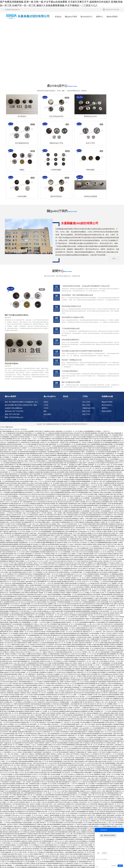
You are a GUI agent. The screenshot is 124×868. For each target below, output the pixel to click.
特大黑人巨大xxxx (64, 414)
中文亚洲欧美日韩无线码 (14, 748)
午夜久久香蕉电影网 (60, 528)
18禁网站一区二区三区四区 (26, 594)
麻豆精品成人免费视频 (88, 500)
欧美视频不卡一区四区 (108, 528)
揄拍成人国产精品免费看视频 (62, 531)
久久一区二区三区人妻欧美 (83, 541)
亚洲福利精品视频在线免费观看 (10, 507)
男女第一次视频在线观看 (103, 798)
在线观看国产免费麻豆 (13, 683)
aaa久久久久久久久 (20, 778)
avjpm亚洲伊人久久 (86, 446)
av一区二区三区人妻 (8, 498)
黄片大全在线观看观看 (94, 442)
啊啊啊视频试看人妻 (51, 505)
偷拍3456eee (74, 531)
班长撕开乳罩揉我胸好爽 (101, 411)
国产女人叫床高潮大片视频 (98, 732)
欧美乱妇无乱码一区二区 (75, 487)
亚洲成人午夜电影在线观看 (25, 715)
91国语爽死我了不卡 (77, 650)
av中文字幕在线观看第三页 (110, 541)
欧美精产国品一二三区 (86, 580)
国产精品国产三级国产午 (109, 581)
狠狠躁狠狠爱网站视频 (44, 720)
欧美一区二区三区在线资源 (92, 765)
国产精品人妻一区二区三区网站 (55, 600)
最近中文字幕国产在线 (81, 733)
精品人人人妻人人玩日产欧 (42, 587)
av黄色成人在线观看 (15, 520)
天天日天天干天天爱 (38, 409)
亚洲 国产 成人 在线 (97, 446)
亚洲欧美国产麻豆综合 (76, 502)
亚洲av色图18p (84, 789)
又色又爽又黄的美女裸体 (58, 628)
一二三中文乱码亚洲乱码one (28, 693)
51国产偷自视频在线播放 (15, 535)
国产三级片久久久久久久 (19, 702)
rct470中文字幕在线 (102, 535)
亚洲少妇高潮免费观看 (53, 643)
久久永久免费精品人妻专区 (49, 652)
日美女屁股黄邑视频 (15, 630)
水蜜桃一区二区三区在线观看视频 (101, 626)
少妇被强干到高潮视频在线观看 (23, 709)
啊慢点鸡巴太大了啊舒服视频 (22, 789)
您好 (98, 853)
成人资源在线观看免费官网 (111, 611)
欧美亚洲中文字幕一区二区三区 (20, 478)
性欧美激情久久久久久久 (10, 715)
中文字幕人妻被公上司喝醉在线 (26, 580)
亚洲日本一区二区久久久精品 (33, 765)
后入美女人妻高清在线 (78, 533)
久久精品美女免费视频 (113, 513)
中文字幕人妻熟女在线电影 (105, 713)
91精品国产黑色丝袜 (63, 822)
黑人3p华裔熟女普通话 (113, 719)
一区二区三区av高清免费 (32, 635)
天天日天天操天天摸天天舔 (49, 548)
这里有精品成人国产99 (38, 418)
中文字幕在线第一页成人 (20, 476)
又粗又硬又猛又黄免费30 (49, 678)
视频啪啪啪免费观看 (15, 479)
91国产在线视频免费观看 (57, 455)
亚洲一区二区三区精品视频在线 (64, 678)
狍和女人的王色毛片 (84, 489)
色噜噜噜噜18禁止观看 (36, 416)
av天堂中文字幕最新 (8, 687)
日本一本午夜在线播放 (33, 624)
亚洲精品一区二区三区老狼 (85, 785)
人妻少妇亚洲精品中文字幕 (44, 496)
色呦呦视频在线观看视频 (57, 439)
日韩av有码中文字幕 (79, 396)
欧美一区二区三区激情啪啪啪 (63, 515)
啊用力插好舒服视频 (77, 453)
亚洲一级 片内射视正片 (14, 836)
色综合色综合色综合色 (51, 665)
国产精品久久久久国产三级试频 (61, 784)
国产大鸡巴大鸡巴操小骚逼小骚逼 (14, 682)
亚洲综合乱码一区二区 (19, 784)
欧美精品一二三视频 (19, 717)
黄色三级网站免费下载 (101, 739)
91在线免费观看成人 (106, 474)
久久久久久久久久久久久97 (29, 426)
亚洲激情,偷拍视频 (47, 427)
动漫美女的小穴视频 (26, 804)
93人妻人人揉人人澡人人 (64, 856)
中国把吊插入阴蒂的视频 (57, 848)
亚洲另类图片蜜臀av (59, 546)
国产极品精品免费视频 (110, 414)
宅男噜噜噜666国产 (50, 398)
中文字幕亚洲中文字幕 (47, 618)
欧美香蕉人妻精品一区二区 (26, 596)
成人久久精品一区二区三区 (69, 761)
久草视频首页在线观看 (91, 698)
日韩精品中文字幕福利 (104, 457)
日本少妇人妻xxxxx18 (21, 565)
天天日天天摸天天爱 (78, 479)
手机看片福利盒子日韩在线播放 (90, 711)
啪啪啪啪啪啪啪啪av (48, 860)
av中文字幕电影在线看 (55, 474)
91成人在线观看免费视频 (94, 407)
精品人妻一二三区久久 (27, 600)
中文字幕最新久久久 (40, 535)
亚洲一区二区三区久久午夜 (96, 552)
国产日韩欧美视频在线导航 (7, 797)
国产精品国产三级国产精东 (29, 496)
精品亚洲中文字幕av (33, 719)
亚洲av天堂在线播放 (104, 733)
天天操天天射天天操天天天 (88, 769)
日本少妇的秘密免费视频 (112, 630)
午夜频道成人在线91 (25, 656)
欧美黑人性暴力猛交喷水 (95, 693)
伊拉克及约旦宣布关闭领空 (11, 409)
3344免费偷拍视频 (66, 557)
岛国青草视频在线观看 (44, 498)
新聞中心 (100, 17)
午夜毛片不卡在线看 (42, 481)
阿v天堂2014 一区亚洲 (50, 409)
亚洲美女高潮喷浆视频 (102, 487)
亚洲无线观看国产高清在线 (42, 413)
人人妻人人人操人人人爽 (108, 531)
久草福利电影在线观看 (88, 517)
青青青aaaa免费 (29, 555)
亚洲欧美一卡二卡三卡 (87, 617)
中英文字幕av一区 (28, 641)
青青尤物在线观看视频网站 (54, 787)
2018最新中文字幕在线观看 (107, 426)
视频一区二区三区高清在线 (51, 674)
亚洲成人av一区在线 (69, 848)
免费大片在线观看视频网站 (33, 515)
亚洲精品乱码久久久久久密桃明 (91, 817)
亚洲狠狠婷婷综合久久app (111, 424)
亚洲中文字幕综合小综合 (39, 411)
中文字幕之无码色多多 (54, 709)
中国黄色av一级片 (97, 771)
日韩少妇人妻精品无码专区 (66, 563)
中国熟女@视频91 (13, 585)
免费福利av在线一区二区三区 (77, 822)
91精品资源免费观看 (7, 401)
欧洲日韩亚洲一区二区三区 (47, 845)
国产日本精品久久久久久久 (109, 511)
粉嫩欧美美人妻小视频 (24, 698)
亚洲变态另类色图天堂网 (29, 763)
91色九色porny (38, 771)
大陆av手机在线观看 (21, 529)
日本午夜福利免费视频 (43, 550)
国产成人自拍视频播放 (111, 748)
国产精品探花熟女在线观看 (48, 466)
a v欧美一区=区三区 (34, 843)
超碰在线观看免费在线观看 (91, 468)
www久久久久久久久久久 (95, 826)
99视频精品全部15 (91, 400)
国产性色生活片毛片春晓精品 (69, 578)
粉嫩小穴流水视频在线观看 (80, 498)
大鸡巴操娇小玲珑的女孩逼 (94, 850)
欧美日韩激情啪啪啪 (59, 618)
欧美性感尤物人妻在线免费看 (57, 435)
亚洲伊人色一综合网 (58, 472)
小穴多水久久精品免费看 (107, 429)
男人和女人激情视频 (60, 845)
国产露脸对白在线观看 (45, 483)
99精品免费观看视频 (63, 418)
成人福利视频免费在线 (69, 850)
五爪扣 (46, 371)
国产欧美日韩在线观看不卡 (103, 400)
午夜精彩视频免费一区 (26, 834)
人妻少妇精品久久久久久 (40, 600)
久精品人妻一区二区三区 (50, 754)
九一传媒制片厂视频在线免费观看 (51, 778)
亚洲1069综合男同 (78, 468)
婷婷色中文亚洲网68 (91, 450)
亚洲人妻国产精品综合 (118, 472)
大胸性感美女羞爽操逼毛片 (65, 683)
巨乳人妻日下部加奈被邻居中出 (87, 567)
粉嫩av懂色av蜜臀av (62, 416)
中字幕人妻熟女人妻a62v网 (24, 544)
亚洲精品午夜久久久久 (118, 420)
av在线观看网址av (58, 772)
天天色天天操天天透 (54, 726)
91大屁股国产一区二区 (26, 411)
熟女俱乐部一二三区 (58, 687)
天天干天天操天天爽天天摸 (67, 720)
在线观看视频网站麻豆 (97, 659)
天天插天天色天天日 (61, 752)
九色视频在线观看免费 (106, 557)
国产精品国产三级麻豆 (11, 798)
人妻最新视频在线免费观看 (7, 522)
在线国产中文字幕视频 (69, 444)
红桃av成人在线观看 (45, 843)
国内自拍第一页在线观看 (27, 439)
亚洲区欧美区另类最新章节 (63, 470)
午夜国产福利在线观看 (45, 491)
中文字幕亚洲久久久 (82, 546)
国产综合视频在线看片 (92, 745)
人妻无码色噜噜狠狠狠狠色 (31, 591)
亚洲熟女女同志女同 (29, 793)
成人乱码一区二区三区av (14, 652)
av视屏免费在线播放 (16, 785)
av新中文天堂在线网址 (115, 769)
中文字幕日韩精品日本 (60, 863)
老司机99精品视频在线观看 (93, 478)
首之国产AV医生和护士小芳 (112, 691)
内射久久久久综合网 (19, 517)
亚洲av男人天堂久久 (97, 754)
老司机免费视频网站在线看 (40, 641)
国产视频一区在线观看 (94, 674)
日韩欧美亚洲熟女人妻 (56, 722)
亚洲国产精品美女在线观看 (95, 498)
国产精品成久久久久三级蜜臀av (77, 450)
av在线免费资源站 (57, 733)
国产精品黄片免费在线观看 (74, 821)
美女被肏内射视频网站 (87, 561)
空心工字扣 (86, 365)
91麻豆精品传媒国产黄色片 (113, 620)
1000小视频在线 (76, 631)
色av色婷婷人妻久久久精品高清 (86, 780)
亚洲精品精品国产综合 (89, 420)
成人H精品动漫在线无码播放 (7, 746)
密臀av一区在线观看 (86, 414)
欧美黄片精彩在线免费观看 (76, 522)
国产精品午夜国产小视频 (102, 416)
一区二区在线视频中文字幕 (70, 732)
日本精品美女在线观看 (108, 771)
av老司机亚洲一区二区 (69, 570)
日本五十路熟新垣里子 (39, 665)
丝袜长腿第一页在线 (79, 563)
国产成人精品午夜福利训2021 (113, 732)
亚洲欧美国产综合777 (90, 834)
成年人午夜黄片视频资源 (77, 485)
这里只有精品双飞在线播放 (84, 496)
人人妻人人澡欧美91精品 (59, 767)
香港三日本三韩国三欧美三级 (105, 587)
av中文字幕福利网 (65, 769)
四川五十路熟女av (47, 585)
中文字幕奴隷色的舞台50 (76, 643)
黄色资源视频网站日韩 (113, 617)
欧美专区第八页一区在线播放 (42, 517)
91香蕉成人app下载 (12, 583)
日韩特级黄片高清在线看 (53, 479)
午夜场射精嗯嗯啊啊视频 (117, 765)
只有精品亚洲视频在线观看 (91, 479)
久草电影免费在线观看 (83, 429)
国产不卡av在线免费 (110, 409)
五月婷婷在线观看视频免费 (68, 413)
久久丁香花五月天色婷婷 (89, 463)
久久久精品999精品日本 (51, 691)
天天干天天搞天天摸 (54, 524)
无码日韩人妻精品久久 (94, 789)
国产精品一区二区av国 (111, 650)
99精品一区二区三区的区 (26, 657)
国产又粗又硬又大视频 (43, 663)
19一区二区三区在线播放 (15, 435)
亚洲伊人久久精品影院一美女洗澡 (51, 607)
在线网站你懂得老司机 (75, 414)
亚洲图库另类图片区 (22, 606)
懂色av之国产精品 (47, 780)
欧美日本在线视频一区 (9, 737)
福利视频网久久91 (19, 689)
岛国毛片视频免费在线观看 (30, 552)
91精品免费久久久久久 (52, 782)
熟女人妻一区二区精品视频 (35, 758)
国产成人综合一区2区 (19, 401)
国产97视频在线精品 (83, 596)
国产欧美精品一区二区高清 (95, 797)
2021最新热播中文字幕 (56, 732)
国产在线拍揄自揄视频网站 (16, 782)
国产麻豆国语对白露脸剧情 (29, 670)
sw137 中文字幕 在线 (28, 470)
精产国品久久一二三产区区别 (43, 442)
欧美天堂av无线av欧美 (66, 464)
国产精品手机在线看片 (17, 452)
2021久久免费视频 (14, 594)
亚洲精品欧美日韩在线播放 (15, 572)
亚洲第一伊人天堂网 (10, 758)
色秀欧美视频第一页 (28, 489)
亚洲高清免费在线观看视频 (55, 424)
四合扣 (46, 365)
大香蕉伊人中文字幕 (44, 478)
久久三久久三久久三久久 (85, 509)
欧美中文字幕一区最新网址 (17, 550)
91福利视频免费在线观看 (76, 463)
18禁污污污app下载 (94, 401)
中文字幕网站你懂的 (69, 843)
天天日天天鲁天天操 (75, 769)
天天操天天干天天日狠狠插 (85, 503)
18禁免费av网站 (7, 496)
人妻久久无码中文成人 (6, 546)
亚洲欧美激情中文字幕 (53, 526)
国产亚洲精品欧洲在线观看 (59, 489)
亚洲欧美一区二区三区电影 (99, 554)
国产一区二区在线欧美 (37, 644)
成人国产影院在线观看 (59, 780)
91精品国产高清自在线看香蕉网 (44, 554)
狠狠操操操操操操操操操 (63, 409)
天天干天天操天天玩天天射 (47, 528)
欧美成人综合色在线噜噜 (22, 444)
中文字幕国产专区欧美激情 (62, 459)
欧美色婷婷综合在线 (58, 552)
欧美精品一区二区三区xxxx (74, 615)
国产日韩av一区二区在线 (41, 672)
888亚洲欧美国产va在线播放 (40, 559)
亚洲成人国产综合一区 (31, 550)
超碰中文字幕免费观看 (43, 452)
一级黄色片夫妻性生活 (47, 615)
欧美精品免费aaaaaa (93, 733)
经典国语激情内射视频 (106, 407)
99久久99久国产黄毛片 (101, 453)
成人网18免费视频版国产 (46, 494)
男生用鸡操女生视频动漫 (112, 517)
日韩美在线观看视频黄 (24, 618)
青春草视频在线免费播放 (111, 405)
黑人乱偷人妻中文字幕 (81, 850)
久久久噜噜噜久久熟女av (104, 795)
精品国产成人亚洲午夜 (73, 539)
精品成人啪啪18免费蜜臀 (54, 557)
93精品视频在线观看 (53, 672)
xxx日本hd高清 (104, 589)
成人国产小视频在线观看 (95, 618)
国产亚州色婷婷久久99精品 (77, 717)
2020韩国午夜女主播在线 (14, 741)
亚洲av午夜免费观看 (101, 459)
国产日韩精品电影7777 (67, 498)
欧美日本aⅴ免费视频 (17, 641)
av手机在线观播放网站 (87, 572)
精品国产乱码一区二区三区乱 (22, 466)
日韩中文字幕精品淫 (94, 455)
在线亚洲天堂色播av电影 (73, 554)
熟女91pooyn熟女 (78, 420)
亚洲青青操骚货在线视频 (58, 422)
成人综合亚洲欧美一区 (108, 431)
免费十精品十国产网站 (116, 457)
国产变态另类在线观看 (105, 817)
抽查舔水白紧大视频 (26, 750)
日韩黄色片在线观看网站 (116, 607)
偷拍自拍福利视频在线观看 (87, 669)
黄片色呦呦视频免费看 (99, 652)
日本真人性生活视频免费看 (100, 481)
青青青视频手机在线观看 (102, 704)
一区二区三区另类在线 (10, 841)
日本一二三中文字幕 (106, 674)
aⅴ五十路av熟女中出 (90, 459)
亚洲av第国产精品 (12, 817)
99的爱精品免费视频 (38, 661)
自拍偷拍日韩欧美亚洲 (67, 787)
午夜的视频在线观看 (107, 461)
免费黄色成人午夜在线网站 (25, 732)
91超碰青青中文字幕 (39, 589)
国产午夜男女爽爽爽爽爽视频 (67, 708)
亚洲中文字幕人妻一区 (8, 704)
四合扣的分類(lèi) (12, 326)
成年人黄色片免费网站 (80, 830)
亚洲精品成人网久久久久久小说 (100, 491)
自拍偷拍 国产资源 (99, 611)
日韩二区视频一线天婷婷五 (63, 644)
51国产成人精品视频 (69, 600)
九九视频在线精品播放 (54, 617)
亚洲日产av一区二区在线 (14, 518)
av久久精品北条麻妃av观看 (56, 574)
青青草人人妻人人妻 (97, 654)
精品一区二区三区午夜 (97, 578)
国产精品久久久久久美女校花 (101, 583)
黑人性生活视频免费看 (16, 706)
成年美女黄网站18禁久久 (12, 644)
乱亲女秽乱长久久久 (116, 715)
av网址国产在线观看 (45, 429)
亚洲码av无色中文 (62, 713)
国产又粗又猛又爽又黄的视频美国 (67, 598)
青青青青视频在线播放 (93, 750)
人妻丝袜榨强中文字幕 (16, 613)
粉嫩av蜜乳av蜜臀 (74, 440)
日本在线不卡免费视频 (89, 748)
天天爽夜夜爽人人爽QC (23, 548)
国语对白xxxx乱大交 (114, 784)
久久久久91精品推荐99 (77, 748)
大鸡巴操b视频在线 (70, 618)
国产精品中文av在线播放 (50, 487)
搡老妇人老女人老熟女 (76, 500)
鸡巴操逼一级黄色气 (71, 774)
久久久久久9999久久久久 (80, 613)
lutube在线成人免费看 (87, 652)
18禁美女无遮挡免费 (71, 528)
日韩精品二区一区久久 (34, 611)
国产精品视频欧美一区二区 (68, 407)
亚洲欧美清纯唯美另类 (60, 620)
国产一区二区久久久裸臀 (8, 607)
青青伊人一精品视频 (69, 427)
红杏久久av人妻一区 (50, 509)
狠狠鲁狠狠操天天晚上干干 (26, 592)
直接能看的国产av (34, 845)
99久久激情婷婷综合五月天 (59, 648)
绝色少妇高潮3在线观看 (101, 518)
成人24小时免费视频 (84, 461)
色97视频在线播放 (17, 496)
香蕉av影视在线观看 (115, 583)
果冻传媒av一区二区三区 (100, 513)
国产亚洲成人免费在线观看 (7, 689)
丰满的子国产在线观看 (74, 583)
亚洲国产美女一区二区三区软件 (103, 500)
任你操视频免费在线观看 (111, 550)
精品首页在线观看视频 (102, 413)
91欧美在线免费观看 (93, 663)
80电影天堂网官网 (70, 435)
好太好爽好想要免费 (56, 735)
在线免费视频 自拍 (98, 735)
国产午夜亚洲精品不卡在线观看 (89, 800)
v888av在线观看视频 (69, 865)
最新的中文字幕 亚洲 (80, 478)
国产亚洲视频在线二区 (72, 824)
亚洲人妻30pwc (50, 580)
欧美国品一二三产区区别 (6, 476)
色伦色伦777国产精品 (70, 492)
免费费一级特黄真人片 (34, 606)
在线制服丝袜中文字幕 (96, 574)
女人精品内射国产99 (30, 557)
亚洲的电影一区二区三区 (94, 427)
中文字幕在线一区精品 (18, 591)
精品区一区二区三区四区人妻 (88, 700)
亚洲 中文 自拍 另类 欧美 (61, 433)
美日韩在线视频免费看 (20, 568)
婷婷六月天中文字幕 (74, 548)
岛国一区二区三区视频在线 (112, 592)
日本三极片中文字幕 (37, 652)
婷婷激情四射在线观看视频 (82, 437)
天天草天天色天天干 (45, 455)
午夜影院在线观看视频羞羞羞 (26, 787)
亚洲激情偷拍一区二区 (87, 821)
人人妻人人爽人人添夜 (61, 576)
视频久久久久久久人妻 (44, 696)
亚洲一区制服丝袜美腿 (115, 448)
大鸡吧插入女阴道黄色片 (71, 628)
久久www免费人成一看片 (16, 464)
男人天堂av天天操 (56, 604)
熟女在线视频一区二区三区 (60, 737)
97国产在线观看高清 (105, 520)
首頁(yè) (58, 17)
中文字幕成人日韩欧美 (29, 826)
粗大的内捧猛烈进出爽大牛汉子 (41, 602)
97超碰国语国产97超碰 (46, 403)
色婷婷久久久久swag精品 (44, 648)
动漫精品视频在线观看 (106, 810)
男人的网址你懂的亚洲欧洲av (10, 437)
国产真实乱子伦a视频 (17, 489)
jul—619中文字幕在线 (53, 453)
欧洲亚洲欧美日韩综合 (78, 559)
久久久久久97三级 (116, 500)
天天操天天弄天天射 (38, 836)
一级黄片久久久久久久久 (83, 431)
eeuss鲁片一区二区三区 (27, 542)
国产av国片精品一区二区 (112, 815)
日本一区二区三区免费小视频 (14, 722)
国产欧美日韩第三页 (99, 422)
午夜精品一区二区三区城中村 (54, 806)
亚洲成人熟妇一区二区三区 (66, 672)
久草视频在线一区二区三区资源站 (70, 669)
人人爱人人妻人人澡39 (83, 424)
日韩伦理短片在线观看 (18, 483)
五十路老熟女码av (49, 609)
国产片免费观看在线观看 (109, 444)
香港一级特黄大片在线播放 (9, 617)
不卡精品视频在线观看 (90, 416)
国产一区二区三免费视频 (87, 832)
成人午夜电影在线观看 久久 (41, 424)
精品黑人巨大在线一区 (28, 535)
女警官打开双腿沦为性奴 (99, 507)
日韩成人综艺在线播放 (105, 455)
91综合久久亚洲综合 (88, 405)
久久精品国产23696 (13, 698)
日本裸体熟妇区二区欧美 (109, 418)
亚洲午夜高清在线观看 (86, 398)
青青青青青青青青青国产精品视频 (43, 489)
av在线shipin (35, 804)
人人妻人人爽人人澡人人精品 (35, 487)
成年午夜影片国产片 (54, 819)
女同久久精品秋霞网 (72, 503)
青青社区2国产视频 (58, 403)
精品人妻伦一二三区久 (31, 401)
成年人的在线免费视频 (15, 663)
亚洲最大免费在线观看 (20, 511)
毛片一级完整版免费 (9, 405)
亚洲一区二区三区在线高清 (36, 468)
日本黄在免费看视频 (95, 429)
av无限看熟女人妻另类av (15, 763)
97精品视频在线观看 (77, 411)
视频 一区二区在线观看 (103, 683)
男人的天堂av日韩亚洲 (39, 448)
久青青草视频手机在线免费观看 (59, 800)
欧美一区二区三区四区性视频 (22, 704)
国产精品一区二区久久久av (60, 583)
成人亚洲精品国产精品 (38, 531)
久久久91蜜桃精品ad (37, 810)
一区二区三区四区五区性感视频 (107, 711)
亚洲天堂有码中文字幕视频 (19, 403)
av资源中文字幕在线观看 (58, 682)
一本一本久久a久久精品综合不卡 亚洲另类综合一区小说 (58, 468)
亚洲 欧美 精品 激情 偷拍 (13, 411)
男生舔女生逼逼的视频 (65, 631)
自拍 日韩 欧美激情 (60, 774)
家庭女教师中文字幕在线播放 (75, 802)
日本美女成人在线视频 (40, 502)
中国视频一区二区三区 (62, 711)
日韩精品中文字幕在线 (36, 607)
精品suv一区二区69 (75, 511)
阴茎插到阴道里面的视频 (10, 637)
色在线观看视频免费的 (97, 568)
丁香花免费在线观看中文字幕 (16, 555)
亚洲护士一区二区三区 (76, 719)
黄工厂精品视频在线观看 (91, 563)
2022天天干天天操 (83, 418)
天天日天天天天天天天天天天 (112, 821)
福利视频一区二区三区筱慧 (96, 774)
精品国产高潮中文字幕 (61, 446)
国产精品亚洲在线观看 (69, 401)
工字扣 (46, 368)
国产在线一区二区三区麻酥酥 (104, 667)
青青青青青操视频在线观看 (69, 452)
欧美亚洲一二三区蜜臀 (81, 670)
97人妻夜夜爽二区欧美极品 (34, 728)
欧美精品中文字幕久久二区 (33, 737)
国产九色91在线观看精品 (56, 401)
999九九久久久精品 (106, 702)
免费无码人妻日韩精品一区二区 (42, 439)
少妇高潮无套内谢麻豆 (75, 561)
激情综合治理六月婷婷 (109, 496)
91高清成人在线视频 (5, 422)
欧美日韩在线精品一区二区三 (84, 491)
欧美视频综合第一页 (15, 854)
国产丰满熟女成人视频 (6, 494)
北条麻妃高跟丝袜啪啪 (35, 548)
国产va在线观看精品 (41, 414)
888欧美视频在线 (28, 398)
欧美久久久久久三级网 (51, 500)
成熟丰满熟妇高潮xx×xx (11, 541)
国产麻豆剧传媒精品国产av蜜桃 (85, 422)
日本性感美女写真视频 (71, 780)
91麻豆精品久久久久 (22, 539)
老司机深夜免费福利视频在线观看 (12, 570)
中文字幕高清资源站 (111, 635)
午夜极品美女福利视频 (54, 396)
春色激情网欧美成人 (27, 563)
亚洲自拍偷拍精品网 (88, 650)
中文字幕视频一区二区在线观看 (10, 420)
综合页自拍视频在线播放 (74, 446)
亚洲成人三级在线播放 (93, 600)
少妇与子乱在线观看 (105, 808)
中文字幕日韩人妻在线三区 (49, 416)
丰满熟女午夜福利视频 (64, 542)
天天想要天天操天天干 (94, 452)
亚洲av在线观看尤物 (20, 737)
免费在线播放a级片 (28, 464)
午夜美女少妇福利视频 (28, 502)
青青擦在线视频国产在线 (84, 578)
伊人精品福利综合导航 (43, 400)
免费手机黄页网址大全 (9, 463)
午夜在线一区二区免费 (27, 570)
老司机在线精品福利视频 (9, 819)
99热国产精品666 (114, 576)
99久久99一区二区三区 (50, 463)
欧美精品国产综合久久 (70, 491)
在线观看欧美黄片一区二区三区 (27, 505)
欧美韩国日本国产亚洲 (108, 618)
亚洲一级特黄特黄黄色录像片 (111, 548)
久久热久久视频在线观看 (72, 845)
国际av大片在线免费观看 (83, 474)
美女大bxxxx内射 (76, 526)
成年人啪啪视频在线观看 (68, 791)
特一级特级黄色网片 (5, 452)
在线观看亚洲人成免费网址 (72, 771)
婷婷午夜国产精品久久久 (11, 580)
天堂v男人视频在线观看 (38, 691)
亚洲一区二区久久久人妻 (87, 583)
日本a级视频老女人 (18, 398)
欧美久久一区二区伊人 (117, 520)
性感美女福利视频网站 (39, 657)
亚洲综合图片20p (23, 457)
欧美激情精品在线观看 (16, 426)
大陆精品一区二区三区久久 (84, 626)
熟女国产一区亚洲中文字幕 (61, 405)
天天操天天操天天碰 (115, 669)
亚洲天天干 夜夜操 (104, 663)
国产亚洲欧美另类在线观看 (7, 774)
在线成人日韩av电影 (104, 524)
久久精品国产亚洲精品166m (116, 470)
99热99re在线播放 (60, 398)
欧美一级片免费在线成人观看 (8, 529)
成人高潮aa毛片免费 (116, 401)
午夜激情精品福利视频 (97, 541)
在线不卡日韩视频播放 (96, 806)
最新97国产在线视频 (81, 439)
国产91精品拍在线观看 (60, 457)
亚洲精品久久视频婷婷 (28, 435)
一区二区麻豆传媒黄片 (9, 581)
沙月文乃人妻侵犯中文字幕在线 (11, 448)
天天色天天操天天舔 (83, 620)
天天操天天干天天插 (83, 810)
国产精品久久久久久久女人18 (8, 418)
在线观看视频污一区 (5, 470)
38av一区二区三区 (99, 522)
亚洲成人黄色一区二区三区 (11, 676)
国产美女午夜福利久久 (16, 513)
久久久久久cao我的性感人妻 (57, 400)
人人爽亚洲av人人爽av (10, 620)
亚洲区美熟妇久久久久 (30, 396)
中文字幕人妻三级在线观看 (44, 426)
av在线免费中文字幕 (75, 409)
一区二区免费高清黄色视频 (70, 429)
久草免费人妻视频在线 (42, 574)
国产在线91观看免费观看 (61, 706)
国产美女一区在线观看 (26, 836)
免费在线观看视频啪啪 (77, 607)
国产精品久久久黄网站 (43, 841)
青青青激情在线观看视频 (64, 565)
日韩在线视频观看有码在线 (28, 576)
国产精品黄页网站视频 (115, 466)
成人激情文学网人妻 (98, 785)
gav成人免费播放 (50, 596)
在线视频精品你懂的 (40, 717)
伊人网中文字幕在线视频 (8, 867)
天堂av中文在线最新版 (67, 793)
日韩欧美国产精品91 (110, 437)
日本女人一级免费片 (86, 856)
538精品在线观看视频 (73, 754)
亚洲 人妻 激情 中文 (109, 735)
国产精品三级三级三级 (15, 661)
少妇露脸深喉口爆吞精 (68, 437)
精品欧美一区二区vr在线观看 (11, 596)
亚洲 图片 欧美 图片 (81, 602)
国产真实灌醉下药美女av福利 (31, 429)
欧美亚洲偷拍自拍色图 (33, 491)
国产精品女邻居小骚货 (43, 407)
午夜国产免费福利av (83, 693)
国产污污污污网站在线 (50, 544)
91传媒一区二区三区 (108, 591)
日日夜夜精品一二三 (98, 539)
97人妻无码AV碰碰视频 (102, 463)
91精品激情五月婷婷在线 (74, 518)
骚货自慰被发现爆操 (69, 702)
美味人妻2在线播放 (66, 537)
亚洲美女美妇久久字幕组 (105, 639)
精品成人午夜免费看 (44, 431)
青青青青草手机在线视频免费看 (23, 485)
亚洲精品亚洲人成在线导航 (17, 400)
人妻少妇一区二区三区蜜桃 (40, 526)
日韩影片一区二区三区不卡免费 (26, 413)
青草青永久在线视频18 (35, 774)
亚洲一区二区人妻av (48, 541)
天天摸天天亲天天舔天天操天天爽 (95, 726)
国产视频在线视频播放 (107, 403)
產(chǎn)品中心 (86, 17)
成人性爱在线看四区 (24, 437)
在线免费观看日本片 (99, 572)
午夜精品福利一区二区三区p (100, 509)
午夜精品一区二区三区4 (114, 641)
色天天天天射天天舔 (78, 661)
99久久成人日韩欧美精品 (92, 464)
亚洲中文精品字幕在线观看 (45, 730)
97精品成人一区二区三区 (55, 578)
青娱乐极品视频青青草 (20, 797)
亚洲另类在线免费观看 (34, 472)
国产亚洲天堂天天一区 (85, 554)
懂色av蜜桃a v (48, 687)
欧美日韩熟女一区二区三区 (115, 509)
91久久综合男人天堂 (24, 678)
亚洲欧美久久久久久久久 (68, 750)
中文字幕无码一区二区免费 (87, 505)
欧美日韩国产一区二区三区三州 (52, 537)
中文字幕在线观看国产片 (96, 581)
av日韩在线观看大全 (27, 665)
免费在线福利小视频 (60, 596)
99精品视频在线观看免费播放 (24, 509)
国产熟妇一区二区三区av (19, 494)
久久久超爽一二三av (36, 585)
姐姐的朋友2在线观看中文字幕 (107, 776)
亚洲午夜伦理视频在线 (117, 745)
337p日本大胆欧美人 (29, 453)
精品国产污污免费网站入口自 (88, 526)
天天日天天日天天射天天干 (79, 726)
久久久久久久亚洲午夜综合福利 (16, 450)
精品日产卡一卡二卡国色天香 (94, 594)
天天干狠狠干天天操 (9, 487)
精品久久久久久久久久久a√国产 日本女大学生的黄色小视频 (82, 457)
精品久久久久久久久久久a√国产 (40, 524)
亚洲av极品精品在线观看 (68, 854)
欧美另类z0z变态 (76, 856)
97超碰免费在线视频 (118, 687)
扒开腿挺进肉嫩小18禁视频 (91, 485)
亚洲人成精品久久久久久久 (16, 554)
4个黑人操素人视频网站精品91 (48, 811)
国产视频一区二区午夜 (93, 628)
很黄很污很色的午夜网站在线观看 (106, 439)
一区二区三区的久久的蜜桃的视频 (87, 798)
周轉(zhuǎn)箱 (9, 390)
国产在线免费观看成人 (56, 429)
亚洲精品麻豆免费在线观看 (105, 678)
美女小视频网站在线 (115, 661)
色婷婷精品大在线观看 (20, 498)
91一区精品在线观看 (98, 398)
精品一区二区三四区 (24, 711)
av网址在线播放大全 (16, 474)
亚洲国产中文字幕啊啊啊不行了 (30, 613)
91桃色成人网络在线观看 (41, 492)
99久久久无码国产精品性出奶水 (95, 720)
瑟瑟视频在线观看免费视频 (110, 498)
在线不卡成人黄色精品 (108, 806)
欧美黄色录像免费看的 (59, 798)
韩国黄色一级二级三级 (41, 533)
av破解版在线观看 (10, 843)
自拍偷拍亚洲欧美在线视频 (42, 435)
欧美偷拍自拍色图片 (36, 618)
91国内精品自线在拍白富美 (46, 620)
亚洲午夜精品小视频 (15, 446)
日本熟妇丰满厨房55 (59, 771)
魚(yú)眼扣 (47, 377)
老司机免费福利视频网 (48, 824)
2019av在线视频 (81, 400)
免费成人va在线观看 (53, 555)
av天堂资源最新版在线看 (44, 702)
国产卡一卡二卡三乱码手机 (98, 592)
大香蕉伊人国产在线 (112, 554)
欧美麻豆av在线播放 (69, 442)
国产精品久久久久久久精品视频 (78, 758)
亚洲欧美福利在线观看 (7, 517)
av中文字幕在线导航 (7, 557)
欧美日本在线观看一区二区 (97, 529)
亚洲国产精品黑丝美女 (109, 578)
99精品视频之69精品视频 (7, 472)
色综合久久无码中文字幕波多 (16, 733)
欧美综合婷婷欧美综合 (117, 602)
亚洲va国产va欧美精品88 (14, 600)
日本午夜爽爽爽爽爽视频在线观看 (103, 505)
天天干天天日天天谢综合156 (67, 637)
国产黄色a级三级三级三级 (53, 464)
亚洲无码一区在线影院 (89, 630)
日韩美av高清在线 (33, 478)
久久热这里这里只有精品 (66, 763)
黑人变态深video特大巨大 (21, 719)
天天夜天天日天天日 (75, 617)
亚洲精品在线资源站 (57, 483)
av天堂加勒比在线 (49, 518)
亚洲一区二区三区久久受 (60, 567)
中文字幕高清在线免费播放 (16, 826)
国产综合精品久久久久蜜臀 (38, 507)
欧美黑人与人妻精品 (51, 448)
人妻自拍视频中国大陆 (76, 667)
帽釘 (45, 374)
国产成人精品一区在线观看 (18, 720)
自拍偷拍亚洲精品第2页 (70, 403)
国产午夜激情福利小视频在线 (12, 656)
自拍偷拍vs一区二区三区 (100, 515)
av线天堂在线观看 (61, 810)
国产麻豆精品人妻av (45, 735)
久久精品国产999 (57, 437)
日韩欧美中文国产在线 (114, 476)
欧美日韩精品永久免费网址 (83, 550)
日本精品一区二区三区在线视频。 (32, 821)
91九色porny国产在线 (107, 772)
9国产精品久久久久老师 (30, 574)
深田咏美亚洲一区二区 (67, 587)
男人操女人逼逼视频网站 (44, 630)
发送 (120, 866)
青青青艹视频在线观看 (56, 602)
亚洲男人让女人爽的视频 (68, 676)
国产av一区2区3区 (42, 476)
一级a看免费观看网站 (96, 461)
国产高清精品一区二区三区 (91, 678)
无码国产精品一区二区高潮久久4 (49, 440)
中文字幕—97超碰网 (56, 630)
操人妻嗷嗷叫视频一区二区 (7, 810)
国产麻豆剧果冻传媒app (88, 518)
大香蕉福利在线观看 (102, 698)
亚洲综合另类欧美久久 (65, 535)
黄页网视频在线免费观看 (89, 704)
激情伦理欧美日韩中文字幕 (45, 622)
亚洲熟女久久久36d (90, 555)
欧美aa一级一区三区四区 (68, 604)
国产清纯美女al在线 (95, 472)
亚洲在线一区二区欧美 (79, 808)
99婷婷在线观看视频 (90, 646)
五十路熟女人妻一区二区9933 (107, 485)
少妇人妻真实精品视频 (103, 615)
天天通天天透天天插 (105, 401)
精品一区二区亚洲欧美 (98, 414)
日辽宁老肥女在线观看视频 (114, 453)
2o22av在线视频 (91, 847)
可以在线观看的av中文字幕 (112, 572)
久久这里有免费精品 (100, 585)
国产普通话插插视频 (5, 474)
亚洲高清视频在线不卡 (85, 548)
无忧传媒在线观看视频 (6, 561)
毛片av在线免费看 (16, 850)
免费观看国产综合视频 (8, 466)
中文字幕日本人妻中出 (53, 502)
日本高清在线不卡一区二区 (84, 624)
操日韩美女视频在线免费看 (30, 730)
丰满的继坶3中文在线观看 (46, 635)
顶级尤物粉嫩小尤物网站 (61, 518)
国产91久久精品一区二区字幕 (109, 427)
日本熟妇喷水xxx (15, 834)
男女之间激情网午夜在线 (75, 711)
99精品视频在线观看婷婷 (103, 607)
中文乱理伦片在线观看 (15, 650)
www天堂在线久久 (109, 580)
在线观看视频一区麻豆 (52, 656)
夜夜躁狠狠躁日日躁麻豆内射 (44, 422)
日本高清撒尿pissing (16, 470)
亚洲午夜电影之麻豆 (95, 772)
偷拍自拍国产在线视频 (34, 743)
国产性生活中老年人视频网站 (45, 567)
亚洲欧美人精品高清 (80, 702)
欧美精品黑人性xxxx (5, 639)
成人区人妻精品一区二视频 (74, 517)
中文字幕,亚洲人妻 (83, 776)
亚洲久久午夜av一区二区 (117, 795)
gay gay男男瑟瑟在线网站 (52, 507)
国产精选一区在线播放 (94, 680)
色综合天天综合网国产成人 (76, 459)
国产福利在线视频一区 (115, 502)
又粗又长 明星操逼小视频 (104, 542)
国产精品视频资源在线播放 (109, 689)
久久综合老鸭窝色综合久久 (82, 860)
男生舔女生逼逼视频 (90, 644)
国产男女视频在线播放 (93, 743)
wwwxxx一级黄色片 (96, 528)
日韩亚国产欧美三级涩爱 (14, 424)
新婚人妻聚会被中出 (91, 413)
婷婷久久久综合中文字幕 (109, 552)
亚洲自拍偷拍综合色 (46, 821)
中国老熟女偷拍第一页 (18, 461)
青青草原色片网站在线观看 (47, 433)
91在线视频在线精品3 (65, 485)
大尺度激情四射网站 (68, 483)
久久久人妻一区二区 (27, 865)
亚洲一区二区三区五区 (19, 515)
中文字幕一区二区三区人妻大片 (27, 442)
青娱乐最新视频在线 (71, 596)
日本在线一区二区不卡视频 (47, 405)
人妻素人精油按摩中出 (79, 724)
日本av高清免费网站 (15, 804)
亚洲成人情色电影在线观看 (13, 750)
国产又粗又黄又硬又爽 (40, 479)
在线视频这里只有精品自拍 (115, 487)
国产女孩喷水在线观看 (46, 437)
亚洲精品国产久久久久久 (23, 752)
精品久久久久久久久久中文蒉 (29, 503)
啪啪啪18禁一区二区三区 (83, 472)
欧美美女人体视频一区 (13, 442)
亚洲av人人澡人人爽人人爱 (16, 626)
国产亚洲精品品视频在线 (90, 683)
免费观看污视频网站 (64, 828)
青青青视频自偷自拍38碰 (108, 435)
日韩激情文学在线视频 (94, 695)
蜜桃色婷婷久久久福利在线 (20, 811)
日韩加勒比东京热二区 (81, 750)
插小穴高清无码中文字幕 (52, 535)
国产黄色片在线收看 (65, 778)
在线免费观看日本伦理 (10, 743)
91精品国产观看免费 (70, 431)
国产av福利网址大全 (70, 682)
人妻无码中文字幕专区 (90, 728)
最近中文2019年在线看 (100, 719)
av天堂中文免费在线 (117, 743)
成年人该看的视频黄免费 (27, 756)
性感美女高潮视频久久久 (17, 429)
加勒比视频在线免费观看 (114, 433)
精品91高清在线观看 (35, 752)
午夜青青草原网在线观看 (62, 522)
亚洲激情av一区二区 (36, 659)
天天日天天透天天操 (53, 559)
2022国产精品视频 (5, 630)
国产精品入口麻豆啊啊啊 (115, 491)
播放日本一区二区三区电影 (102, 661)
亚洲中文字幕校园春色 (62, 548)
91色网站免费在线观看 (93, 787)
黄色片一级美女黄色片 (76, 507)
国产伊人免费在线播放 (82, 552)
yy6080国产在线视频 (102, 648)
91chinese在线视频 (88, 515)
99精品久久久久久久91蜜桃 (29, 759)
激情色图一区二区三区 (31, 400)
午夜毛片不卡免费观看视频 (26, 589)
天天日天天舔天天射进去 (46, 772)
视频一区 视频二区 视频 (102, 533)
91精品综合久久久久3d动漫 (106, 613)
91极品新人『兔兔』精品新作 (55, 476)
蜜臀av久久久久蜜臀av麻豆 (52, 650)
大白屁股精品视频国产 (65, 453)
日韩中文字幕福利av (85, 706)
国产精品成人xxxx (64, 561)
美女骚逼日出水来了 (101, 700)
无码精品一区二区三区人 (32, 494)
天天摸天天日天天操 (111, 507)
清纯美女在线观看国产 (32, 498)
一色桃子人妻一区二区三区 (94, 758)
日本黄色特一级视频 (65, 555)
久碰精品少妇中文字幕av (11, 713)
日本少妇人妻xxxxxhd (56, 613)
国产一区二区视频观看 (56, 850)
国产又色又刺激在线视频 (39, 485)
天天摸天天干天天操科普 (37, 698)
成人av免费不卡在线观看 (81, 427)
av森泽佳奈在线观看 (30, 422)
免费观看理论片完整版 (99, 737)
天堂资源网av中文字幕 (97, 440)
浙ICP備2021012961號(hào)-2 (79, 387)
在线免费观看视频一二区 (40, 592)
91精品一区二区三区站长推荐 (89, 811)
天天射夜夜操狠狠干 (37, 715)
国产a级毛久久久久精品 (95, 531)
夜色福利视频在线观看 (87, 409)
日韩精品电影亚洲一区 (105, 537)
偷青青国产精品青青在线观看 (14, 407)
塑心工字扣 (86, 368)
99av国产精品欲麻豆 (50, 470)
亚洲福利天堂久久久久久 (6, 628)
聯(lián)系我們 (112, 17)
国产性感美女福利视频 (72, 752)
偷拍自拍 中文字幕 (9, 635)
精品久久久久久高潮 (81, 743)
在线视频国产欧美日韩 (39, 561)
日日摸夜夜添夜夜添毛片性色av (30, 646)
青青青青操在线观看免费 (110, 720)
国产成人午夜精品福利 (117, 639)
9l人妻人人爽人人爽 (58, 427)
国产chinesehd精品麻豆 (16, 587)
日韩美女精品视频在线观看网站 (26, 724)
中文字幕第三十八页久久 (30, 708)
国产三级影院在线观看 (112, 656)
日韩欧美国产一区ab (44, 685)
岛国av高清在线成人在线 (54, 852)
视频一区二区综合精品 (94, 403)
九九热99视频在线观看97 (37, 609)
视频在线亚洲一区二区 (55, 407)
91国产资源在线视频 (35, 437)
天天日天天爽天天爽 (105, 761)
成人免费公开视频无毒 (61, 509)
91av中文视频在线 (32, 476)
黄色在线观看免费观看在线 (18, 455)
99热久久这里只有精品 (36, 446)
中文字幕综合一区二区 (68, 646)
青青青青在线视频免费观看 (83, 444)
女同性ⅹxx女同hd (10, 485)
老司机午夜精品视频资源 (44, 682)
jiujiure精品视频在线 (18, 453)
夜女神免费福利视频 (45, 628)
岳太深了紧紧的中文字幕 (89, 759)
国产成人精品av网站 (5, 641)
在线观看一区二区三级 (39, 650)
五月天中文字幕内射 (97, 496)
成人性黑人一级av (27, 513)
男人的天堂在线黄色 (106, 478)
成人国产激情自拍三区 (89, 665)
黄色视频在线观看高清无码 (47, 515)
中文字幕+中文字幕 (77, 630)
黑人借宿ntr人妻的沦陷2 (78, 606)
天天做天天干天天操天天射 (30, 459)
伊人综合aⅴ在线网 (87, 828)
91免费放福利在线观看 (93, 537)
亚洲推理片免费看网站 (36, 704)
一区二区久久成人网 (118, 450)
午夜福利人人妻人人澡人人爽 (90, 615)
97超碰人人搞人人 (34, 444)
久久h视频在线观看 (28, 782)
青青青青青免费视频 (12, 732)
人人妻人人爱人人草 (17, 730)
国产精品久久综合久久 (56, 776)
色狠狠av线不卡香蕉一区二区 (60, 730)
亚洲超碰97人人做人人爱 (25, 691)
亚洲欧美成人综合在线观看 (93, 557)
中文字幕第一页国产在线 (9, 772)
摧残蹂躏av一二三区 (17, 459)
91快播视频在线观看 (28, 852)
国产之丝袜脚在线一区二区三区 (107, 563)
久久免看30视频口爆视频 (60, 615)
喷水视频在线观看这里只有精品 (103, 420)
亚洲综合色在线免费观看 (9, 832)
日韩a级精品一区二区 (67, 420)
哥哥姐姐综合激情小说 (63, 728)
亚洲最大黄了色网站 (62, 505)
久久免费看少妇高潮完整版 (69, 474)
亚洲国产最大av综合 (114, 411)
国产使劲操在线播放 (106, 492)
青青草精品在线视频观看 (54, 481)
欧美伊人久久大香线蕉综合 (92, 717)
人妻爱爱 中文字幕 (49, 706)
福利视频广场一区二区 (49, 446)
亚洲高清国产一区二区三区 (7, 568)
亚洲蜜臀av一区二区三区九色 (34, 546)
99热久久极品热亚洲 (70, 804)
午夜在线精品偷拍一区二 (75, 405)
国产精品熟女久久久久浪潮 (32, 455)
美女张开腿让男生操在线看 (88, 739)
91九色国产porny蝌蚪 (101, 433)
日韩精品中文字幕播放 (53, 592)
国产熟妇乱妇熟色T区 (82, 663)
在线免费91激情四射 (81, 407)
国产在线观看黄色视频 (112, 585)
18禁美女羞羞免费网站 (32, 622)
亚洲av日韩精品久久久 (74, 800)
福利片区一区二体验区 (71, 400)
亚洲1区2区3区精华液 (16, 492)
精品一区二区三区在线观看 (109, 758)
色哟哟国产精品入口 (42, 396)
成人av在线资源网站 (99, 409)
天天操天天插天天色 (23, 433)
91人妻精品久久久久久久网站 (53, 420)
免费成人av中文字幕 (60, 680)
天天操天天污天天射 (22, 841)
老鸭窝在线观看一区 (35, 583)
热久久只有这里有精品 (39, 464)
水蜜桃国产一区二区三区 (81, 841)
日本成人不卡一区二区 (87, 544)
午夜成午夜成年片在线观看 (81, 709)
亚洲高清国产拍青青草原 (24, 667)
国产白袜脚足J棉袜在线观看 (116, 589)
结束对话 (114, 866)
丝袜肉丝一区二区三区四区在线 (33, 522)
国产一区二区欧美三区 (95, 431)
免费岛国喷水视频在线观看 (97, 550)
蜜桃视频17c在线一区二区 (68, 550)
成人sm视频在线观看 (68, 830)
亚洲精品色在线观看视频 (59, 789)
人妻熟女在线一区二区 (38, 750)
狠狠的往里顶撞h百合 (38, 509)
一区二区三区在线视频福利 (97, 424)
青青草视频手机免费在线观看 (90, 542)
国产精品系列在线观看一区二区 (10, 669)
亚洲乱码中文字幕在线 (55, 478)
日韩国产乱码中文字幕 (117, 492)
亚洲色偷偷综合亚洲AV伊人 (9, 539)
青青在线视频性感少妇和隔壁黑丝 (79, 674)
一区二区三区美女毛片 (9, 847)
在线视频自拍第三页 (85, 511)
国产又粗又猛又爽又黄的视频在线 (70, 481)
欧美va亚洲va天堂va (106, 442)
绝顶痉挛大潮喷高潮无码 (82, 618)
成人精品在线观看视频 (46, 472)
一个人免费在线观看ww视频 (19, 828)
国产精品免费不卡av (74, 730)
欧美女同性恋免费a (92, 795)
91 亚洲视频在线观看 (63, 665)
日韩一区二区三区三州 (116, 468)
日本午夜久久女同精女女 (76, 759)
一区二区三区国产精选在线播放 (55, 785)
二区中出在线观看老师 (83, 756)
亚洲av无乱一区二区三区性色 (24, 832)
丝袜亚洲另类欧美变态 (46, 568)
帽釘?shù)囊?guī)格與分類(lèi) (17, 278)
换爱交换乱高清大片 (45, 613)
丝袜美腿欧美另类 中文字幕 (16, 574)
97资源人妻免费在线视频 (102, 567)
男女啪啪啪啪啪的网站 (16, 563)
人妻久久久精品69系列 (36, 678)
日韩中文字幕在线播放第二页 (76, 416)
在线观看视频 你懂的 (41, 520)
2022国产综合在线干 (69, 439)
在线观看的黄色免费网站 (57, 843)
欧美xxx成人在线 (12, 606)
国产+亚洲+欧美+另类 (16, 646)
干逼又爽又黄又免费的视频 (16, 578)
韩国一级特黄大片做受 (16, 670)
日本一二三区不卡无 (48, 546)
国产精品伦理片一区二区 (61, 580)
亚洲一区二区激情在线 (21, 405)
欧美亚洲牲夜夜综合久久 (6, 767)
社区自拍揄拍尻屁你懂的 (47, 529)
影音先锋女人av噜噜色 (88, 453)
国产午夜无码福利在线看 (16, 643)
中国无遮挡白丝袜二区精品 (55, 570)
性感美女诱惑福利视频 (47, 583)
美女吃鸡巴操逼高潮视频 (22, 468)
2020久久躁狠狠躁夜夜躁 (30, 626)
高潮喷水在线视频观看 (51, 856)
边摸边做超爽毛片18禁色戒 (11, 592)
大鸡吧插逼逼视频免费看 (88, 565)
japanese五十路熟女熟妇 (113, 459)
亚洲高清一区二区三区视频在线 (30, 791)
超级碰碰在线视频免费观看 (94, 483)
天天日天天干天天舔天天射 (9, 526)
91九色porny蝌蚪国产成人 (65, 691)
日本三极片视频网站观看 (100, 617)
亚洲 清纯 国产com (94, 589)
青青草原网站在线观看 (90, 641)
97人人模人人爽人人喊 (63, 652)
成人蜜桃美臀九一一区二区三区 (63, 847)
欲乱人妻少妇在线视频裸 (32, 431)
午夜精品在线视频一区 (80, 720)
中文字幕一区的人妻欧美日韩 (100, 657)
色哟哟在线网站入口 (47, 667)
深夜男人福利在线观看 (108, 778)
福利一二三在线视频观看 (86, 539)
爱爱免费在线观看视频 (91, 396)
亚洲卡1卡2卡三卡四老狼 (36, 815)
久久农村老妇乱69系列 (64, 500)
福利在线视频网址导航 (59, 494)
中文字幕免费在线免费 (108, 446)
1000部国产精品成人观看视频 (30, 722)
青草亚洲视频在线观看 (25, 644)
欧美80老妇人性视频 (82, 452)
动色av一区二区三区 (63, 440)
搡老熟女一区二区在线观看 (111, 398)
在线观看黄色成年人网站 (33, 403)
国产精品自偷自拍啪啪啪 (10, 416)
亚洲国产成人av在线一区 (46, 624)
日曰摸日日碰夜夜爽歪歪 (49, 511)
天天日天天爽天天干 (83, 531)
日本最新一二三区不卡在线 (31, 461)
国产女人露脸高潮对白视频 (107, 676)
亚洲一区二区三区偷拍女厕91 (107, 750)
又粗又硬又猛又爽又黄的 (106, 452)
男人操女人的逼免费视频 (93, 492)
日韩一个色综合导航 (55, 413)
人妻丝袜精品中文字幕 (93, 426)
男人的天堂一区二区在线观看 (79, 847)
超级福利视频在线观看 (28, 839)
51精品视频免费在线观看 (23, 500)
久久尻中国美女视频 (61, 513)
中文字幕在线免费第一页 (95, 596)
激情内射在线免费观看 (58, 496)
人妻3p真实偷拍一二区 (74, 700)
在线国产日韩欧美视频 (57, 444)
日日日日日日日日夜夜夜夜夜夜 (46, 459)
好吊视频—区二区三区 (57, 442)
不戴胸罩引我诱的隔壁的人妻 (47, 461)
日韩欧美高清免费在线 (19, 557)
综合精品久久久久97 (42, 557)
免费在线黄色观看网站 (109, 670)
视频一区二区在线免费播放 (112, 422)
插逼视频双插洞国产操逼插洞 (56, 492)
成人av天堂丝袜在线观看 (30, 858)
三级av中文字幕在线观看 (115, 463)
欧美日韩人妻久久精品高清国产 (41, 865)
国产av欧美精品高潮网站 (88, 656)
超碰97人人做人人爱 (48, 539)
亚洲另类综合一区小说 (55, 633)
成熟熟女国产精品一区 (47, 789)
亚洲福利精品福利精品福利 (70, 424)
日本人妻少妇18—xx (67, 735)
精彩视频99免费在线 (9, 565)
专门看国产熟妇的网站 (91, 822)
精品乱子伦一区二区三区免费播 (63, 606)
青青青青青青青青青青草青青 (36, 463)
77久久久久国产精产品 (45, 444)
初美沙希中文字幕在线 (80, 852)
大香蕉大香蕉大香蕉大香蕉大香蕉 (45, 759)
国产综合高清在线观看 (44, 850)
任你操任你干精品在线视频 (51, 661)
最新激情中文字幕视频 (36, 680)
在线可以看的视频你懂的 (61, 795)
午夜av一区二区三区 (105, 695)
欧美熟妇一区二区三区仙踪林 (57, 654)
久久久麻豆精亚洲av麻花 (9, 444)
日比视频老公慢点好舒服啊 (108, 483)
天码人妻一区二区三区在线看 (105, 450)
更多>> (114, 221)
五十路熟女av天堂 (8, 776)
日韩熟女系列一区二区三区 (83, 635)
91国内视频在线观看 (9, 440)
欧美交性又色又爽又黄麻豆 (73, 398)
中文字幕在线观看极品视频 (57, 431)
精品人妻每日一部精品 (27, 424)
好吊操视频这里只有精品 (86, 476)
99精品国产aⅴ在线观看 (15, 759)
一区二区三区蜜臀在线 (8, 537)
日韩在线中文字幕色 (111, 503)
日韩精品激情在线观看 (56, 841)
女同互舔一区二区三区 (87, 863)
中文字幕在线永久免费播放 (53, 637)
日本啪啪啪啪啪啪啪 (38, 537)
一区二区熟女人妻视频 (43, 401)
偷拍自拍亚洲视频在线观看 (21, 472)
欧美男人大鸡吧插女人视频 (29, 572)
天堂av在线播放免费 (116, 396)
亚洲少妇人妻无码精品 (110, 539)
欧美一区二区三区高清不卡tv (49, 728)
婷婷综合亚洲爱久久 (7, 453)
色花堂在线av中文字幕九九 (61, 450)
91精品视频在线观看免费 (62, 511)
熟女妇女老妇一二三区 (17, 793)
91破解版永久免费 (64, 643)
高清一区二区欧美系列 (74, 782)
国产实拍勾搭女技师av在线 (51, 589)
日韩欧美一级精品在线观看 (30, 682)
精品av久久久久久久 (58, 622)
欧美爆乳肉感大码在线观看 (77, 728)
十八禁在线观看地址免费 (79, 587)
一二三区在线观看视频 (11, 433)
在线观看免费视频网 (110, 726)
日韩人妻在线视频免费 (70, 426)
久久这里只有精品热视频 (102, 565)
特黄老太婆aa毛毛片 (103, 470)
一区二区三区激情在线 (109, 568)
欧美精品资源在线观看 (57, 426)
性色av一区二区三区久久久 (95, 824)
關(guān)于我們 (71, 17)
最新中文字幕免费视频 (117, 559)
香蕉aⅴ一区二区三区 (60, 461)
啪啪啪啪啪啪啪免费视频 (55, 741)
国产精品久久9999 (67, 630)
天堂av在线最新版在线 (104, 468)
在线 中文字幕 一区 (20, 696)
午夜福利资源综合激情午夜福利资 (46, 503)
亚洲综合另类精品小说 (72, 659)
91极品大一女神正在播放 (86, 481)
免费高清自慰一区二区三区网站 (52, 695)
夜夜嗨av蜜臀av (112, 698)
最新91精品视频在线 (64, 745)
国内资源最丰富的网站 (9, 700)
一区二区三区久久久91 (43, 776)
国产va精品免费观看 (92, 439)
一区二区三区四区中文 (50, 817)
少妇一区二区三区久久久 (34, 581)
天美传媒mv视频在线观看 (89, 487)
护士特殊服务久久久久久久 (77, 555)
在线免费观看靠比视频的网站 (87, 585)
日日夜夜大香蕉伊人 (95, 474)
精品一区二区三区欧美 (115, 413)
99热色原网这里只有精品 (96, 489)
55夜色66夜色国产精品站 (67, 396)
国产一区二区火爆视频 (6, 396)
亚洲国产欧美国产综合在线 (46, 719)
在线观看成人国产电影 (41, 453)
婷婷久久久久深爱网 (104, 479)
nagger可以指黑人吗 (103, 724)
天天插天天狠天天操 (103, 822)
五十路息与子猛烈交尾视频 (101, 561)
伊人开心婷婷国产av (11, 500)
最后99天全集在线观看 (98, 633)
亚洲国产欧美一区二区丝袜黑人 (34, 784)
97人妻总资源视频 (16, 503)
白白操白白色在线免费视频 (86, 513)
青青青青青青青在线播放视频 (27, 414)
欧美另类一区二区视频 (59, 659)
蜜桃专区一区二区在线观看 (116, 416)
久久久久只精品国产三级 (65, 533)
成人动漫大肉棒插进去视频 (115, 481)
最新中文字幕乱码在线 (61, 503)
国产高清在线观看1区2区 (50, 836)
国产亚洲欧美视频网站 (53, 563)
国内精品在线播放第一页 (12, 808)
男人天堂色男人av (53, 542)
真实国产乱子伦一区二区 (80, 483)
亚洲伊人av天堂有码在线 (66, 589)
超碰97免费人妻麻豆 (49, 698)
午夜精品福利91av (65, 617)
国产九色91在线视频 (15, 693)
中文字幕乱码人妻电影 (114, 526)
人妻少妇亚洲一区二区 (89, 433)
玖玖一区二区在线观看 (16, 502)
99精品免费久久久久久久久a (83, 689)
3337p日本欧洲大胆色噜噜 (17, 631)
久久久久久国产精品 (23, 541)
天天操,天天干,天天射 (34, 433)
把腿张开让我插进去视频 (64, 836)
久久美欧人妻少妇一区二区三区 (102, 559)
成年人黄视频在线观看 (61, 466)
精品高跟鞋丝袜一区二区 (61, 693)
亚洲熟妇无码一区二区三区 (12, 672)
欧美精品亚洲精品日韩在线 (82, 435)
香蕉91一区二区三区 (108, 622)
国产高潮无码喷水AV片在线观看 (77, 448)
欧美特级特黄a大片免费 (99, 631)
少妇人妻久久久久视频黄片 (39, 676)
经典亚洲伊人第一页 (20, 431)
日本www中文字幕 (85, 782)
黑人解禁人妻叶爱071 (108, 494)
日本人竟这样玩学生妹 (34, 457)
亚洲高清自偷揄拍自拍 (37, 754)
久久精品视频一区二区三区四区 (48, 746)
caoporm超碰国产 (55, 720)
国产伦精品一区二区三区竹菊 (75, 576)
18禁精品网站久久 (29, 517)
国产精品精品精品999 (97, 548)
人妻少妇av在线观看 (41, 639)
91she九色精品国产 (52, 565)
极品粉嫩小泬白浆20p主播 (69, 806)
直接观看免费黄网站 (78, 678)
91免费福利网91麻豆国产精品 (108, 680)
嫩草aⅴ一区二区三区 (92, 448)
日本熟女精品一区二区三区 (54, 669)
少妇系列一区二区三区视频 (26, 409)
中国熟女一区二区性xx (69, 591)
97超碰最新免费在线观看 (82, 442)
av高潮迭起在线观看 (74, 706)
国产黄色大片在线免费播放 (35, 539)
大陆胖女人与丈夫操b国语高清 (79, 778)
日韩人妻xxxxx (21, 780)
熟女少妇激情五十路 (14, 414)
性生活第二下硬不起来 (33, 726)
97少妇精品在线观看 (22, 743)
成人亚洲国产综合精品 (13, 531)
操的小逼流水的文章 (80, 741)
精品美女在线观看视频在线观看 (110, 756)
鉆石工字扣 (86, 377)
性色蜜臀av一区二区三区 (25, 524)
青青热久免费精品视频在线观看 (17, 528)
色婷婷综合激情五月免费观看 (83, 570)
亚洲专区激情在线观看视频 (20, 624)
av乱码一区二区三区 (16, 639)
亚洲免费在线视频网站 (85, 771)
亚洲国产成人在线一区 (63, 463)
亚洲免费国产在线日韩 (74, 811)
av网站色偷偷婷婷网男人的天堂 (55, 639)
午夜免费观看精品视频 (53, 414)
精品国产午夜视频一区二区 (40, 555)
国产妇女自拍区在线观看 (106, 696)
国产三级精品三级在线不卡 (92, 715)
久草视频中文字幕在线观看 (40, 834)
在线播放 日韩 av (25, 446)
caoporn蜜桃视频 (10, 431)
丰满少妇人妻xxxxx (20, 615)
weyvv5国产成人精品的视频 (69, 696)
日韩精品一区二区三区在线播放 (59, 517)
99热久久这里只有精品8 (55, 452)
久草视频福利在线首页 (79, 735)
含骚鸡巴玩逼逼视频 (54, 769)
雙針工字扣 (86, 374)
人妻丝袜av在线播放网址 (59, 554)
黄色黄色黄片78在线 (70, 455)
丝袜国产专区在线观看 (30, 481)
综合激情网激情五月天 (29, 533)
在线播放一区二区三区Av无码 (90, 502)
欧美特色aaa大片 (44, 726)
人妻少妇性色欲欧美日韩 (33, 568)
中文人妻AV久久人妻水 (34, 440)
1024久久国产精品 (73, 693)
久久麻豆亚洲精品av (15, 576)
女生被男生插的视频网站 (50, 418)
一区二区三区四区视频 (56, 761)
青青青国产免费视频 (76, 542)
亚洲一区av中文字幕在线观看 (97, 437)
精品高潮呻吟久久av (102, 641)
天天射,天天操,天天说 (77, 515)
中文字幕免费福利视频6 (82, 455)
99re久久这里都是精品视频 (75, 433)
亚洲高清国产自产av (99, 405)
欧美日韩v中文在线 (109, 633)
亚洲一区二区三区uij (34, 813)
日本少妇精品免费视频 (48, 758)
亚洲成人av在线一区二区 (70, 496)
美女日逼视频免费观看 (95, 435)
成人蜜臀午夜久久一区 (6, 730)
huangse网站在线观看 (52, 411)
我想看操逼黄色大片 (59, 529)
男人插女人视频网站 (103, 448)
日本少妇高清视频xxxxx (112, 598)
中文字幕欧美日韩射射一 (110, 440)
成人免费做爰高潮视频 (82, 403)
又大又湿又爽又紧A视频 (116, 626)
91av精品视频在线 (116, 646)
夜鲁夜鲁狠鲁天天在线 (28, 492)
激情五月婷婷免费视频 (18, 396)
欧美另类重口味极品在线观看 (115, 544)
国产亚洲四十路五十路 (47, 737)
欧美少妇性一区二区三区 (48, 774)
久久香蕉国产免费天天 (55, 550)
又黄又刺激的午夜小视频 (104, 396)
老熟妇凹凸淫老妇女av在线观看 (34, 780)
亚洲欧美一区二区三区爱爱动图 (81, 589)
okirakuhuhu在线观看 (33, 863)
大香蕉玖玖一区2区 (13, 413)
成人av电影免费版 (48, 815)
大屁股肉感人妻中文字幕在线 (25, 526)
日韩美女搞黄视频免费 (9, 559)
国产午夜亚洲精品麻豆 (61, 698)
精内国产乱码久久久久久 (23, 620)
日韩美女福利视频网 (115, 479)
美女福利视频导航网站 (63, 448)
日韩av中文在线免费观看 (26, 448)
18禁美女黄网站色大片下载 (11, 427)
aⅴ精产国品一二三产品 (84, 659)
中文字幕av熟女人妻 (73, 509)
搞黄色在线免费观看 (114, 657)
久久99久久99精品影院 (68, 478)
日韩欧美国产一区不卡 (48, 450)
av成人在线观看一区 (25, 659)
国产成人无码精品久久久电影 (103, 646)
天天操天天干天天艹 (81, 492)
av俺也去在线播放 (41, 565)
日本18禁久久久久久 (68, 520)
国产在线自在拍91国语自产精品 (23, 559)
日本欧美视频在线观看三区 (80, 695)
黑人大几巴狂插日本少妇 (95, 418)
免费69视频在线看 (80, 413)
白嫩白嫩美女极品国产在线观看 (108, 709)
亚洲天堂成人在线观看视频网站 (61, 667)
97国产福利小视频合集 (44, 797)
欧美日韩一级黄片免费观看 (10, 695)
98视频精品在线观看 (35, 466)
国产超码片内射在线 (92, 639)
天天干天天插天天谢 (71, 422)
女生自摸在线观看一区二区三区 (29, 567)
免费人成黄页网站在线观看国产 (71, 476)
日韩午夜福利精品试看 (36, 860)
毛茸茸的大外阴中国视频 (81, 401)
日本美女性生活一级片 (21, 440)
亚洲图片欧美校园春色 (20, 726)
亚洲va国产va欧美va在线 (64, 411)
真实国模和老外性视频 (23, 416)
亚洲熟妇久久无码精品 (9, 615)
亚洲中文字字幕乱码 (75, 739)
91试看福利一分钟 (41, 572)
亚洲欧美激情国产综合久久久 (52, 808)
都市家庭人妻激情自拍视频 (10, 795)
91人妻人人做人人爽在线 (71, 529)
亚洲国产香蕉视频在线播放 (12, 439)
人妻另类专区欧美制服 (46, 733)
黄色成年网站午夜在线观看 (100, 476)
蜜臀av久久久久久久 (41, 689)
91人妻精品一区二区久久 (18, 422)
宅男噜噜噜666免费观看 (50, 644)
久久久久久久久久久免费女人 (89, 648)
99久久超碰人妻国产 (81, 426)
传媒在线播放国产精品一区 (20, 598)
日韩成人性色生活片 (96, 689)
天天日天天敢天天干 (15, 567)
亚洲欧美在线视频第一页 (102, 466)
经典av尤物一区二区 (22, 824)
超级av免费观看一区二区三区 (23, 418)
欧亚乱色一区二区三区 (66, 808)
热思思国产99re (70, 767)
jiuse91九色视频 (106, 826)
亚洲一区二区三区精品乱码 (48, 522)
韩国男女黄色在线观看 (71, 546)
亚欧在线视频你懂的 (95, 609)
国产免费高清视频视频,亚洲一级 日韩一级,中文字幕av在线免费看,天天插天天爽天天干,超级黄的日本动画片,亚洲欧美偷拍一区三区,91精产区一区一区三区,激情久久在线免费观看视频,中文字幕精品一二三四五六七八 (55, 394)
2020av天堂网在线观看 (66, 479)
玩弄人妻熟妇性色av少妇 (22, 463)
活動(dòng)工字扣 (88, 371)
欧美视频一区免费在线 (38, 398)
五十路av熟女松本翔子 (94, 546)
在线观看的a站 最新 (49, 576)
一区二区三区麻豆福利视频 (29, 407)
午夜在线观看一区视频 (93, 520)
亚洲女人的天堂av (73, 418)
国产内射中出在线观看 (56, 670)
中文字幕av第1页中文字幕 (38, 420)
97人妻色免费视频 (53, 822)
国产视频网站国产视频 (12, 524)
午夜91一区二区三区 (59, 541)
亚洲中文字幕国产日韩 (88, 411)
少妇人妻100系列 (114, 663)
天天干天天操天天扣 (76, 565)
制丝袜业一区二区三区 (77, 836)
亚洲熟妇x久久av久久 (85, 754)
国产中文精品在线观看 (33, 405)
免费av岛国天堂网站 (98, 643)
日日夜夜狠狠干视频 (77, 535)
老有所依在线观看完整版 (30, 452)
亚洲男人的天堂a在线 (65, 526)
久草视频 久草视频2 (81, 639)
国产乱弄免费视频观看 (109, 659)
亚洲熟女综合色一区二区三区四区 (24, 602)
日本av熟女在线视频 (20, 635)
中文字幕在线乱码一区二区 (32, 483)
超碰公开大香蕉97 (56, 498)
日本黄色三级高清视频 (64, 748)
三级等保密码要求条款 (97, 622)
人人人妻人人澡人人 (92, 587)
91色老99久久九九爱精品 (74, 737)
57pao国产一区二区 (92, 470)
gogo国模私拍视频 (44, 819)
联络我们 (105, 853)
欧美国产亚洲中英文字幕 (95, 763)
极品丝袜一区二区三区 (115, 767)
